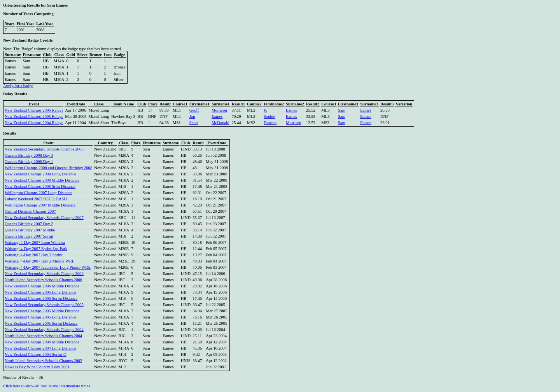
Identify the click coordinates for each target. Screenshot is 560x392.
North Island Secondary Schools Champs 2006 (43, 280)
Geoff (194, 110)
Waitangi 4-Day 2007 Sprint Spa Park (36, 249)
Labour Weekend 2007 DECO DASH (36, 199)
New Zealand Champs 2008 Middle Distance (42, 180)
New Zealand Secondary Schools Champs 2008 (44, 149)
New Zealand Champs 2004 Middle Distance (42, 342)
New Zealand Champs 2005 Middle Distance (42, 311)
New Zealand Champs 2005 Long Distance (40, 317)
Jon (192, 116)
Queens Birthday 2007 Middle (30, 230)
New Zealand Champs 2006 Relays (34, 110)
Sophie (269, 116)
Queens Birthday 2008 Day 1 (29, 162)
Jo (265, 110)
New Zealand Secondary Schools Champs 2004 (44, 330)
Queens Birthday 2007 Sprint (29, 236)
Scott (194, 123)
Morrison (219, 110)
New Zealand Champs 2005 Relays (34, 116)
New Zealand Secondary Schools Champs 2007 (44, 218)
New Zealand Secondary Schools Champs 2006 (44, 274)
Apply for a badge (18, 86)
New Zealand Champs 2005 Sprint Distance (41, 323)
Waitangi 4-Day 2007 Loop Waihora (35, 242)
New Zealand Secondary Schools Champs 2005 (44, 305)
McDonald (220, 123)
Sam (342, 110)
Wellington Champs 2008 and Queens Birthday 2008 (48, 168)
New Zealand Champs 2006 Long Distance (40, 292)
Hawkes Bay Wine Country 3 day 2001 (37, 367)
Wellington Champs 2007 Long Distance (38, 193)
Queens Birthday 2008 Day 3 (29, 155)
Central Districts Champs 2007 (30, 211)
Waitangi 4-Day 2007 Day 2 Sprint (34, 255)
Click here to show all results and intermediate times (47, 386)
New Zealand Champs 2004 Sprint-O (36, 354)
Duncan (270, 123)
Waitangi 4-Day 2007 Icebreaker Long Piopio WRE (48, 267)
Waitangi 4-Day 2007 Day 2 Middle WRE (39, 261)
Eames (291, 110)
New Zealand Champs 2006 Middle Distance (42, 286)
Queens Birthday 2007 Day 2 (29, 224)
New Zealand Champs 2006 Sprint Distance (41, 298)
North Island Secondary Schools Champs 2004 (43, 336)
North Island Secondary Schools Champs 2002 (43, 361)
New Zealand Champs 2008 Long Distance (40, 174)
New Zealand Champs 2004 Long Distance (40, 348)
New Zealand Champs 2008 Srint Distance (40, 186)
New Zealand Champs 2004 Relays (34, 123)
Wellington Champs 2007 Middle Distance (40, 205)
